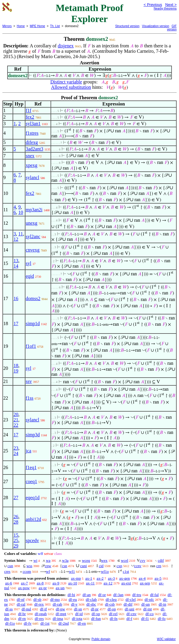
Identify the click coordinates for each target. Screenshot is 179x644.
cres (7, 571)
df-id (79, 614)
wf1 (72, 571)
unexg (32, 223)
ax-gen (124, 578)
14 (16, 266)
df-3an (118, 595)
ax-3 (111, 578)
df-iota (77, 619)
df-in (162, 604)
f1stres (32, 133)
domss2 (33, 298)
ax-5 (158, 578)
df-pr (95, 609)
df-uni (130, 609)
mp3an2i (34, 210)
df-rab (57, 604)
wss (30, 566)
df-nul (26, 609)
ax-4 (142, 578)
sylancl (32, 177)
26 (16, 517)
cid (101, 566)
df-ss (9, 609)
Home (21, 26)
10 (21, 212)
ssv (29, 381)
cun (10, 566)
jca (29, 451)
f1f (29, 110)
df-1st (45, 623)
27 (16, 498)
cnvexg (33, 250)
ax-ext (126, 583)
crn (159, 566)
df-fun (96, 619)
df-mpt (61, 614)
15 (16, 535)
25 (16, 540)
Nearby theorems (165, 8)
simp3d (33, 435)
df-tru (137, 595)
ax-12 (108, 583)
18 (16, 366)
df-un (146, 604)
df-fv (28, 623)
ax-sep (145, 583)
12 (16, 239)
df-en (82, 623)
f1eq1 (31, 467)
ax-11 (90, 583)
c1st (126, 571)
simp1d (33, 323)
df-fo (162, 619)
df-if (43, 609)
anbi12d (33, 519)
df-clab (91, 599)
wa (48, 560)
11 (20, 234)
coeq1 (31, 481)
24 (16, 453)
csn (64, 566)
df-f (129, 619)
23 (16, 448)
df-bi (71, 595)
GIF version (172, 28)
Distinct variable (66, 82)
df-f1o (10, 623)
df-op (112, 609)
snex (30, 156)
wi (35, 560)
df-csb (110, 604)
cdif (161, 560)
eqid (30, 276)
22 (16, 425)
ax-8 (40, 583)
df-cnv (131, 614)
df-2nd (64, 623)
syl (29, 263)
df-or (102, 595)
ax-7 (24, 583)
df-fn (114, 619)
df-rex (39, 604)
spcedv (32, 540)
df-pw (61, 609)
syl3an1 (33, 124)
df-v (74, 604)
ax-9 (56, 583)
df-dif (128, 604)
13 (16, 261)
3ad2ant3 (35, 149)
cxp (119, 566)
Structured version (127, 26)
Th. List (55, 26)
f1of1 (31, 346)
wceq (86, 560)
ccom (27, 571)
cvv (142, 560)
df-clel (131, 599)
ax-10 (73, 583)
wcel (125, 560)
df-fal (154, 595)
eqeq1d (33, 498)
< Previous (153, 5)
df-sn (78, 609)
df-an (87, 595)
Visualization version (156, 26)
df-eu (73, 599)
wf (48, 571)
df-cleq (111, 599)
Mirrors (7, 26)
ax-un (60, 588)
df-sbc (91, 604)
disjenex (66, 46)
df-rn (22, 619)
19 (16, 371)
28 (16, 522)
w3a (65, 560)
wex (104, 560)
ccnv (138, 566)
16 (16, 298)
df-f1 (145, 619)
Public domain (101, 639)
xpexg (32, 165)
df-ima (58, 619)
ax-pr (43, 588)
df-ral (21, 604)
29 (16, 546)
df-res (39, 619)
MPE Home (38, 26)
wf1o (105, 571)
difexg (32, 142)
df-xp (96, 614)
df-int (147, 609)
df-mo (55, 599)
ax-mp (76, 578)
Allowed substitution (71, 87)
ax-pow (24, 588)
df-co (150, 614)
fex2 (30, 117)
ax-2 (100, 578)
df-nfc (149, 599)
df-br (22, 614)
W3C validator (166, 639)
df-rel (113, 614)
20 (16, 414)
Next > (171, 5)
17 (16, 323)
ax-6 (9, 583)
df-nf (21, 599)
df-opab (41, 614)
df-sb (38, 599)
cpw (48, 566)
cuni (83, 566)
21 (16, 420)
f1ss (30, 398)
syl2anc (33, 236)
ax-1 (89, 578)
